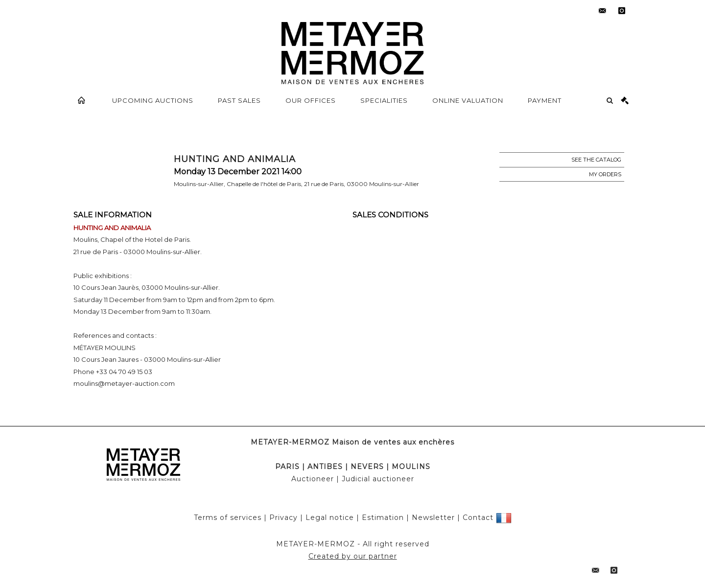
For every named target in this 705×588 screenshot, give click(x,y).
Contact (478, 517)
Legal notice (330, 517)
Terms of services (228, 517)
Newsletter (433, 517)
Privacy (283, 517)
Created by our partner (353, 556)
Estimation (383, 517)
